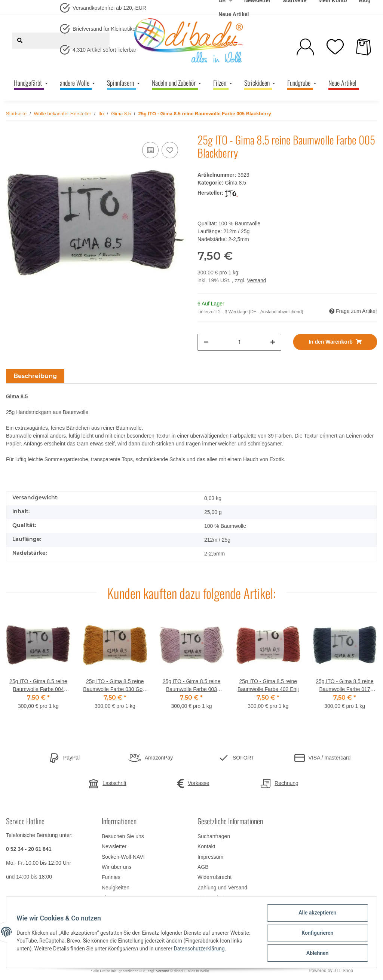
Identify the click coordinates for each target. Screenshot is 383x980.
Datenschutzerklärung (224, 950)
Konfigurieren (315, 934)
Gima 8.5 (235, 183)
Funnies (111, 877)
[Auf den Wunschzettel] (170, 150)
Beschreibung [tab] (35, 376)
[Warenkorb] (364, 47)
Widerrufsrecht (215, 877)
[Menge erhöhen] (273, 342)
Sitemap (111, 898)
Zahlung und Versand (222, 888)
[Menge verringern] (206, 342)
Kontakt (206, 846)
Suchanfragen (214, 836)
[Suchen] (20, 41)
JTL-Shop (343, 971)
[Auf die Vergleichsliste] (150, 150)
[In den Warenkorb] (335, 342)
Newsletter (114, 846)
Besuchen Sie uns (123, 836)
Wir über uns (117, 867)
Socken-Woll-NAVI (123, 857)
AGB (203, 867)
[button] (305, 47)
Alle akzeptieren (315, 914)
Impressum (210, 857)
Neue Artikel (234, 14)
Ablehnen (315, 953)
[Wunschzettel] (335, 47)
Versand (256, 280)
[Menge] (239, 342)
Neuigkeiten (116, 888)
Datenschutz (212, 898)
